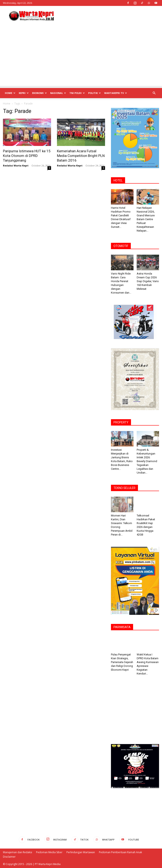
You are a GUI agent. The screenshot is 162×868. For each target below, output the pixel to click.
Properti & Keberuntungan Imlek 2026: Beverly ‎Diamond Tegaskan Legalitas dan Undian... (147, 461)
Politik (94, 93)
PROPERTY (121, 422)
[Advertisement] (109, 15)
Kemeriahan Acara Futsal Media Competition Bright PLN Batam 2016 (81, 156)
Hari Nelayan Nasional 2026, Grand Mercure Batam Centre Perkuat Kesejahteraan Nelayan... (146, 219)
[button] (154, 93)
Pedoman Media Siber (49, 852)
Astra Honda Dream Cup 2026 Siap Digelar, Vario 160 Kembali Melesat (148, 281)
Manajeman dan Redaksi (18, 852)
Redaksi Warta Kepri (16, 165)
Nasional (58, 93)
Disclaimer (9, 857)
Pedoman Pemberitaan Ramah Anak (120, 852)
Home (10, 93)
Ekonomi (39, 93)
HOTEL (118, 180)
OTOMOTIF (121, 246)
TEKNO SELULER (124, 488)
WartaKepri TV (116, 93)
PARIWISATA (122, 627)
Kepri (24, 93)
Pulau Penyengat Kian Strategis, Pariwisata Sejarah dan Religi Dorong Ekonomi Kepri (122, 662)
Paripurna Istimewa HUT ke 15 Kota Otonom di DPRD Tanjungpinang (27, 156)
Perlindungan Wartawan (81, 852)
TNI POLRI (77, 93)
